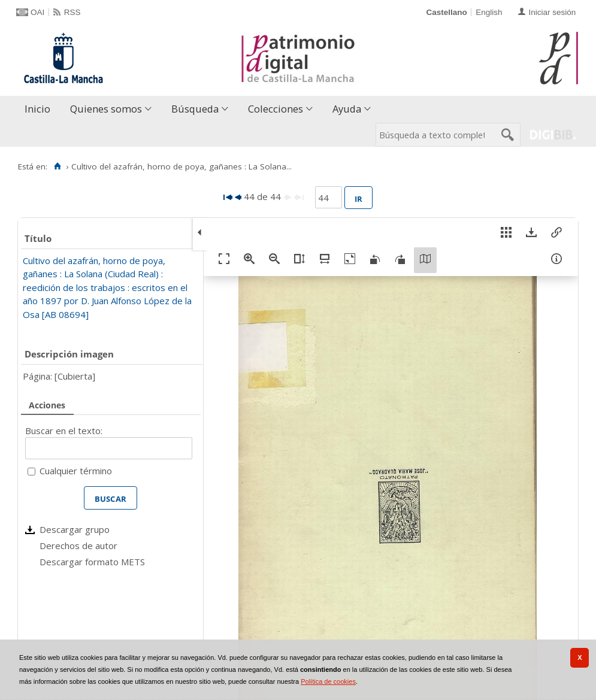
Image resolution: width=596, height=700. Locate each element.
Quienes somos (106, 109)
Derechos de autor (78, 546)
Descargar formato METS (92, 562)
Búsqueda (195, 109)
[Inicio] (57, 166)
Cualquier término (76, 471)
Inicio (37, 109)
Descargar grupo (75, 529)
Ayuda (347, 109)
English (489, 12)
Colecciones (276, 109)
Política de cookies (328, 681)
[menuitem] (40, 109)
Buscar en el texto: (64, 431)
